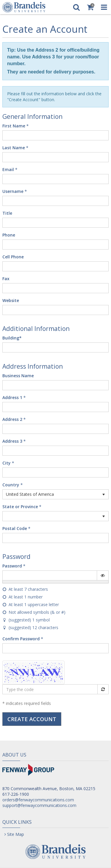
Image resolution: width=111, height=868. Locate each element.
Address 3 (12, 441)
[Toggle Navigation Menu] (104, 7)
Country (11, 485)
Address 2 (12, 419)
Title (7, 213)
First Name (14, 126)
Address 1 (12, 397)
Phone (9, 235)
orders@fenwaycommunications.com (38, 800)
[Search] (76, 7)
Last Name (14, 148)
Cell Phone (13, 257)
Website (11, 300)
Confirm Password (21, 639)
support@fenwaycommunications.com (39, 805)
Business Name (18, 376)
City (7, 463)
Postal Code (15, 528)
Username (13, 191)
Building (12, 338)
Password (12, 566)
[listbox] (55, 494)
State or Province (20, 507)
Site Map (16, 834)
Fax (6, 279)
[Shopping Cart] (90, 7)
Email (8, 169)
